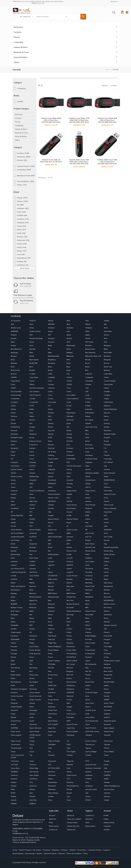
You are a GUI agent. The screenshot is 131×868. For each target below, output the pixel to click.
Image (13, 519)
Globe (106, 476)
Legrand (51, 565)
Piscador (14, 646)
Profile (106, 815)
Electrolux (107, 430)
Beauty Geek (90, 349)
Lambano (14, 561)
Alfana (88, 324)
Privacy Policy (72, 823)
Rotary (69, 678)
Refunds (62, 853)
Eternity (51, 445)
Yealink (13, 796)
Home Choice (72, 505)
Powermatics (90, 650)
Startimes (33, 724)
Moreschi (51, 604)
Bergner (14, 356)
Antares (14, 335)
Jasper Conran (72, 530)
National (51, 611)
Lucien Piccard (72, 576)
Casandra (89, 381)
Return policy (54, 826)
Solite (87, 714)
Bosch (88, 363)
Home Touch (109, 505)
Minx (50, 600)
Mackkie (70, 579)
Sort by (105, 86)
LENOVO (70, 565)
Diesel (106, 420)
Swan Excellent (72, 731)
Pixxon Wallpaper (55, 646)
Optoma (51, 629)
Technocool (108, 741)
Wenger (107, 782)
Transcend (52, 761)
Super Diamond (35, 728)
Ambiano (70, 328)
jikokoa (51, 533)
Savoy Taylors (35, 693)
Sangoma (70, 689)
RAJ (31, 664)
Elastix (69, 430)
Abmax (51, 321)
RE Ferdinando (91, 664)
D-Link (69, 406)
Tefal (68, 745)
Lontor (106, 572)
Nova (50, 622)
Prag (106, 650)
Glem (69, 476)
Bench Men (108, 353)
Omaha (14, 629)
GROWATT (52, 484)
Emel (87, 438)
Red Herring (15, 668)
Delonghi (70, 416)
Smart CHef (53, 710)
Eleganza (33, 434)
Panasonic (33, 636)
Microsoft (107, 597)
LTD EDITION (53, 576)
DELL (50, 416)
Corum (51, 399)
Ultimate (70, 765)
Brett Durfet (15, 370)
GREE (31, 484)
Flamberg (89, 455)
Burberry (107, 370)
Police (88, 646)
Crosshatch (34, 402)
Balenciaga (71, 345)
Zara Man (33, 800)
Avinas (13, 345)
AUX (68, 342)
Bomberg (51, 363)
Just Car (88, 537)
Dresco (51, 427)
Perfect (69, 639)
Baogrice (107, 345)
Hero (68, 498)
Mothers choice (110, 604)
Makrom (51, 583)
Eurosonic (89, 445)
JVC (31, 540)
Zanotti (14, 800)
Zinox (69, 800)
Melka (87, 593)
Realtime (107, 664)
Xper (31, 793)
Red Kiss (51, 668)
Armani (14, 338)
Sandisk (51, 689)
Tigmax (88, 748)
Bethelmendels (54, 356)
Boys (68, 367)
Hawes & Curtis (110, 494)
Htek (50, 512)
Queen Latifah (72, 661)
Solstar (14, 717)
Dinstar (14, 423)
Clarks (50, 392)
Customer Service (95, 850)
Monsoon (33, 604)
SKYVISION (108, 707)
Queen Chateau (54, 661)
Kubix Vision (34, 558)
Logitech (70, 572)
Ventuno (88, 772)
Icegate (51, 515)
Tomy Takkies (109, 752)
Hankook (14, 491)
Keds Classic (90, 544)
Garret (32, 469)
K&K (49, 540)
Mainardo (89, 579)
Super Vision (16, 731)
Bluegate (107, 360)
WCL (31, 782)
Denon (106, 416)
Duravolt (14, 430)
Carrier (32, 381)
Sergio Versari (53, 700)
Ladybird (89, 558)
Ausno (32, 342)
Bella (50, 353)
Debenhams (71, 413)
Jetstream (33, 533)
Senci (87, 696)
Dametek (89, 409)
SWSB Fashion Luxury (35, 736)
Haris (31, 494)
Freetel (51, 462)
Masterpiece (108, 586)
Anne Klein (108, 331)
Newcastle (89, 615)
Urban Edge (34, 768)
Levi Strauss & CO (18, 569)
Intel (87, 523)
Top (31, 755)
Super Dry (52, 728)
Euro (68, 445)
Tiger (69, 748)
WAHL (106, 779)
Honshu (51, 508)
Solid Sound (71, 714)
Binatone (107, 356)
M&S (31, 579)
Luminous (89, 576)
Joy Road (33, 537)
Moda (87, 600)
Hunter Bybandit (17, 515)
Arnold (69, 338)
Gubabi (88, 484)
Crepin (106, 399)
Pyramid (88, 657)
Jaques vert (52, 530)
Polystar (14, 650)
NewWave (108, 615)
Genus (69, 473)
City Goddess (34, 392)
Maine (106, 579)
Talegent (89, 735)
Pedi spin (51, 639)
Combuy (107, 395)
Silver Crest (89, 703)
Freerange (108, 459)
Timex (13, 752)
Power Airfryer (35, 650)
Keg (105, 544)
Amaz (32, 328)
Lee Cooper (90, 561)
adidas (106, 321)
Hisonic (107, 501)
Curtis (69, 402)
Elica (87, 434)
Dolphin (88, 423)
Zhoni (50, 800)
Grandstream (90, 480)
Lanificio (32, 561)
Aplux (69, 335)
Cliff (87, 392)
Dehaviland (89, 413)
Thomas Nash (16, 748)
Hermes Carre (53, 498)
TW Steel (14, 765)
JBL (86, 530)
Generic (14, 473)
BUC (87, 370)
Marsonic (33, 586)
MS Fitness (108, 608)
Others (17, 62)
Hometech (15, 508)
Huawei (69, 512)
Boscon (107, 363)
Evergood (14, 448)
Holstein (51, 505)
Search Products (25, 850)
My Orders (37, 850)
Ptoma (13, 657)
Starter (14, 724)
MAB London (53, 579)
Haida (69, 487)
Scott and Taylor (92, 693)
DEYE (50, 420)
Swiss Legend (16, 735)
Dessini (32, 420)
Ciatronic (51, 388)
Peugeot (107, 639)
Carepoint (89, 377)
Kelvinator (15, 547)
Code (87, 395)
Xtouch (69, 793)
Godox (13, 480)
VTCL (69, 779)
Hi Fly (106, 498)
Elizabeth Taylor (17, 438)
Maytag (14, 593)
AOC (31, 335)
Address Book (109, 823)
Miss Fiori (70, 600)
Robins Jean (34, 675)
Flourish (107, 455)
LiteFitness (33, 572)
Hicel (13, 501)
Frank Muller (71, 459)
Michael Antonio (35, 597)
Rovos (88, 678)
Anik (68, 331)
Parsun (69, 636)
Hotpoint (89, 508)
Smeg (69, 710)
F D (105, 448)
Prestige (14, 654)
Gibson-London (17, 476)
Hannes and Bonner (37, 491)
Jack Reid (89, 526)
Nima (106, 618)
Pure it (50, 657)
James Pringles (35, 530)
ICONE (69, 515)
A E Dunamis (16, 321)
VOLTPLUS (33, 779)
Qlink (31, 661)
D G (49, 406)
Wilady (32, 789)
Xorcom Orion (109, 789)
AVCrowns (89, 342)
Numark (107, 622)
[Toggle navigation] (127, 13)
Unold (106, 765)
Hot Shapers (71, 508)
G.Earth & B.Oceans (74, 466)
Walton (14, 782)
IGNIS (87, 515)
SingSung (52, 707)
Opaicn (32, 629)
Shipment (53, 819)
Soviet (32, 721)
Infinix (32, 523)
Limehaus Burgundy (18, 572)
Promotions (82, 850)
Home (108, 69)
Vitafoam (89, 775)
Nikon (87, 618)
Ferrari (32, 455)
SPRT (69, 721)
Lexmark (33, 569)
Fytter (50, 466)
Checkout (47, 850)
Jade (106, 526)
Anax (106, 328)
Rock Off (70, 675)
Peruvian (89, 639)
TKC (50, 752)
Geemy (69, 469)
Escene (106, 441)
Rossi (50, 678)
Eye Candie (89, 448)
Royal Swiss (90, 682)
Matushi (51, 590)
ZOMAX (14, 804)
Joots (106, 533)
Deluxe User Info (73, 826)
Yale (87, 793)
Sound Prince (16, 721)
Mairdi (13, 583)
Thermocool (90, 745)
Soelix (13, 714)
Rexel (13, 671)
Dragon (32, 427)
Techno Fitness (91, 741)
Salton (106, 685)
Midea (13, 600)
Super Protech (91, 728)
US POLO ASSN (54, 768)
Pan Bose (14, 636)
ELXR (50, 438)
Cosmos (88, 399)
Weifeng (70, 782)
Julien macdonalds (55, 537)
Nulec (69, 622)
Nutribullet (15, 625)
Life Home (89, 569)
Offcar (88, 625)
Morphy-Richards (73, 604)
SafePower (52, 685)
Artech (88, 338)
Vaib (106, 768)
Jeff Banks (108, 530)
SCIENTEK (70, 693)
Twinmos (33, 765)
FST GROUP (108, 462)
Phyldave (70, 643)
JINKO (69, 533)
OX (31, 632)
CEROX (69, 384)
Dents (13, 420)
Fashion (70, 452)
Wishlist (107, 830)
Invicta (106, 523)
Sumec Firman (72, 724)
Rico (31, 671)
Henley (13, 498)
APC (50, 335)
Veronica (107, 772)
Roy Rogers (34, 682)
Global (88, 476)
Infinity (13, 523)
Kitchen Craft (71, 551)
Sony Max (70, 717)
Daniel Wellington (110, 409)
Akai (68, 324)
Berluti (32, 356)
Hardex (14, 494)
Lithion (50, 572)
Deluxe (88, 416)
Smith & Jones (91, 710)
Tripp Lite (70, 761)
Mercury (107, 593)
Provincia (107, 654)
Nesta (50, 615)
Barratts (32, 349)
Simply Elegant (16, 707)
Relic (87, 668)
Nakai (32, 611)
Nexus (32, 618)
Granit (13, 484)
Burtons (14, 374)
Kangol (88, 540)
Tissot (32, 752)
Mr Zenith (70, 608)
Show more (24, 268)
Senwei (107, 696)
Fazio (87, 452)
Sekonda (70, 696)
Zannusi (107, 796)
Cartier (69, 381)
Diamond (70, 420)
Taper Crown (16, 741)
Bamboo (89, 345)
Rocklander (108, 675)
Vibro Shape (34, 775)
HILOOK (69, 501)
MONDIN (14, 604)
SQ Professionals (92, 721)
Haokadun (52, 491)
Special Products (50, 853)
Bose (13, 367)
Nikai (50, 618)
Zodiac (106, 800)
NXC (31, 625)
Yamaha (107, 793)
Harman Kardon (54, 494)
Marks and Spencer (18, 586)
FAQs (51, 823)
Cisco (69, 388)
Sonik (31, 717)
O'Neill (50, 625)
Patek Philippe (91, 636)
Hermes (32, 498)
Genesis (32, 473)
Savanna (14, 693)
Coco (50, 395)
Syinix (50, 735)
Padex (69, 632)
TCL (68, 741)
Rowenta (107, 678)
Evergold (107, 445)
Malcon (69, 583)
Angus (50, 331)
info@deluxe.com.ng (20, 833)
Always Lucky (16, 328)
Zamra (88, 796)
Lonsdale (89, 572)
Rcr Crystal (71, 664)
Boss (31, 367)
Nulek (87, 622)
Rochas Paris (53, 675)
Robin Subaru (16, 675)
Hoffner (32, 505)
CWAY (88, 402)
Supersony (52, 731)
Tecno (32, 745)
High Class (33, 501)
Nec (31, 615)
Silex (68, 703)
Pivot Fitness (34, 646)
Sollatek (107, 714)
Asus (106, 338)
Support (107, 850)
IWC (50, 526)
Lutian (106, 576)
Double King (15, 427)
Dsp (68, 427)
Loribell (13, 576)
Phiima (13, 643)
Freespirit (14, 462)
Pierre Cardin (90, 643)
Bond (69, 363)
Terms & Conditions (74, 853)
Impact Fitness (53, 519)
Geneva (51, 473)
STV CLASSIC (53, 724)
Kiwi (31, 554)
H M (31, 487)
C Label (32, 374)
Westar (14, 786)
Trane (32, 761)
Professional (90, 654)
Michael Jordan (54, 597)
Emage (69, 438)
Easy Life (51, 430)
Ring (50, 671)
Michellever (89, 597)
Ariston (107, 335)
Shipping (55, 850)
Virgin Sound (71, 775)
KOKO (87, 554)
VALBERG (14, 772)
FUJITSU (32, 466)
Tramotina (15, 761)
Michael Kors (71, 597)
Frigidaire (89, 462)
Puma (32, 657)
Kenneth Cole (90, 547)
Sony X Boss (90, 717)
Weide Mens (53, 782)
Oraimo (69, 629)
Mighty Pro (33, 600)
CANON (14, 377)
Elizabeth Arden (110, 434)
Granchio (70, 480)
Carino (106, 377)
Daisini (50, 409)
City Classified (16, 392)
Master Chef (90, 586)
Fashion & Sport (21, 47)
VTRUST (88, 779)
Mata (31, 590)
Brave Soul (108, 367)
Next (13, 618)
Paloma (88, 632)
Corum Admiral (72, 399)
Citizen (106, 388)
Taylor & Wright (54, 741)
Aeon (31, 324)
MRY (87, 608)
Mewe (13, 597)
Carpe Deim (15, 381)
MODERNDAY (109, 600)
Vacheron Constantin (93, 768)
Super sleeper (109, 728)
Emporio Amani (35, 441)
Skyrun (88, 707)
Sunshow (107, 724)
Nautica (107, 611)
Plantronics (71, 646)
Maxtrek (107, 590)
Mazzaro (33, 593)
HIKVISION (52, 501)
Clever (69, 392)
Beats (69, 349)
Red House (34, 668)
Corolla (32, 399)
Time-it (107, 748)
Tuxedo (107, 761)
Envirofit (70, 441)
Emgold (107, 438)
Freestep (33, 462)
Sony (50, 717)
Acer (87, 321)
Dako (69, 409)
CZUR (32, 406)
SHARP (107, 700)
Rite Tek (88, 671)
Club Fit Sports (35, 395)
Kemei (50, 547)
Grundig (70, 484)
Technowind (15, 745)
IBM (31, 515)
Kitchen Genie (90, 551)
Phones (17, 37)
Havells (69, 494)
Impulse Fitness (72, 519)
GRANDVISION (109, 480)
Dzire (31, 430)
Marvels (51, 586)
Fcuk (106, 452)
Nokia (13, 622)
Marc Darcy (108, 583)
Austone (51, 342)
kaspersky (33, 544)
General (107, 469)
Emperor (14, 441)
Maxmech (89, 590)
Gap (105, 466)
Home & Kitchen (20, 57)
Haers (50, 487)
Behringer (14, 353)
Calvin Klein (108, 374)
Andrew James (35, 331)
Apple (88, 335)
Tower (106, 755)
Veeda (69, 772)
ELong (32, 438)
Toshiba (70, 755)
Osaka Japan (16, 632)
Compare (107, 826)
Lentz (106, 565)
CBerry (32, 384)
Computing (18, 42)
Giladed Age (34, 476)
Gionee (51, 476)
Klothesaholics (53, 554)
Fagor (13, 452)
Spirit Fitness (53, 721)
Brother (32, 370)
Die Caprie (89, 420)
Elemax (51, 434)
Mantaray (89, 583)
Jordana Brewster (18, 537)
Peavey (32, 639)
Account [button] (114, 1)
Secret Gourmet (17, 696)
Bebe (106, 349)
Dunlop (107, 427)
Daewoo (107, 406)
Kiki (49, 551)
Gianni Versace (109, 473)
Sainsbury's (71, 685)
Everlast (32, 448)
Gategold (52, 469)
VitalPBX (107, 775)
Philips (32, 643)
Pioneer (107, 643)
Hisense (88, 501)
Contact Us (53, 830)
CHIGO (13, 388)
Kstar (13, 558)
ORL (105, 629)
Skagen (69, 707)
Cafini (50, 374)
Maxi (68, 590)
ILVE (105, 515)
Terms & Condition (74, 819)
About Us (71, 815)
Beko (31, 353)
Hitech (13, 505)
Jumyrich (70, 537)
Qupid (88, 661)
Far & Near (52, 452)
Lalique (107, 558)
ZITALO (88, 800)
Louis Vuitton (34, 576)
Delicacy (107, 413)
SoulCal (107, 717)
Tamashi (107, 735)
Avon (31, 345)
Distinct (51, 423)
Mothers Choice (17, 608)
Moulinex (51, 608)
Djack (69, 423)
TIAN (50, 748)
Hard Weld (108, 491)
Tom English (71, 752)
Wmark (69, 789)
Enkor (50, 441)
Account (52, 815)
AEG (12, 324)
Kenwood (33, 551)
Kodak (69, 554)
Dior (31, 423)
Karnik (13, 544)
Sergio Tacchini (35, 700)
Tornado (51, 755)
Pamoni (107, 632)
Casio (13, 384)
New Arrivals (30, 853)
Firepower (70, 455)
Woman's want (91, 789)
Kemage (33, 547)
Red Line (70, 668)
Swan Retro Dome (92, 731)
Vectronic (51, 772)
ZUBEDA (33, 804)
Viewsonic (52, 775)
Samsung (33, 689)
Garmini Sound (16, 469)
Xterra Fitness (53, 793)
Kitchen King (108, 551)
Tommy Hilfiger (91, 752)
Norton (32, 622)
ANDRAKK (15, 331)
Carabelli (51, 377)
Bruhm (50, 370)
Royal (50, 682)
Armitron (51, 338)
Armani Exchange (36, 338)
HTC (31, 512)
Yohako (51, 796)
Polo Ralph (108, 646)
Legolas (32, 565)
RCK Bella (52, 664)
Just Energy (15, 540)
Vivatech (14, 779)
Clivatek (107, 392)
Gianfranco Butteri (92, 473)
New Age (70, 615)
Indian (106, 519)
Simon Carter (109, 703)
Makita (32, 583)
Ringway (70, 671)
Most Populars (18, 853)
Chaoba (88, 384)
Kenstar (14, 551)
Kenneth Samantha (111, 547)
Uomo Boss (15, 768)
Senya (13, 700)
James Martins (16, 530)
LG (49, 569)
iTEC (31, 526)
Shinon (51, 703)
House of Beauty (110, 508)
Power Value (71, 650)
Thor (31, 748)
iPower (13, 526)
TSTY (87, 761)
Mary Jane (70, 586)
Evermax (51, 448)
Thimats (107, 745)
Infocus (51, 523)
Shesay (32, 703)
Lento (87, 565)
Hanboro (107, 487)
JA (67, 526)
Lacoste (70, 558)
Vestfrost (14, 775)
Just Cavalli (108, 537)
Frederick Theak (91, 459)
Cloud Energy (16, 395)
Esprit (13, 445)
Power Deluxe (53, 650)
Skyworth (14, 710)
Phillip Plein (52, 643)
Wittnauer (52, 789)
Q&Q (13, 661)
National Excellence (74, 611)
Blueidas (14, 363)
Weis (87, 782)
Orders (106, 819)
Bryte (69, 370)
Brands (39, 853)
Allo (105, 324)
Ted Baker (52, 745)
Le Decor (70, 561)
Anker (87, 331)
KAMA (69, 540)
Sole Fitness (53, 714)
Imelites (32, 519)
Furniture (18, 32)
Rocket (88, 675)
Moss (87, 604)
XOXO (13, 793)
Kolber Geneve (109, 554)
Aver (106, 342)
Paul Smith (108, 636)
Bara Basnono (16, 349)
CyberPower (108, 402)
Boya (50, 367)
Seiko (50, 696)
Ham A (88, 487)
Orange (88, 629)
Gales (87, 466)
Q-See (106, 657)
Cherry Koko (108, 384)
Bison (13, 360)
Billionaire (70, 356)
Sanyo (106, 689)
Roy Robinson (16, 682)
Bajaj (50, 345)
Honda (32, 508)
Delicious (14, 416)
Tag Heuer (71, 735)
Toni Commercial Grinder (17, 756)
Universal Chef (91, 765)
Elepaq (69, 434)
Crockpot (14, 402)
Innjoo (69, 523)
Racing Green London (112, 661)
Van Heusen (34, 772)
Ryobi (13, 685)
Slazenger (33, 710)
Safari (32, 685)
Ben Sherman (90, 353)
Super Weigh (34, 731)
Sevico (88, 700)
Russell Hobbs (109, 682)
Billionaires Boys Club (93, 356)
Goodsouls (52, 480)
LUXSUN (14, 579)
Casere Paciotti (110, 381)
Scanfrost (52, 693)
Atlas (13, 342)
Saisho (88, 685)
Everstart (70, 448)
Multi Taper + (16, 611)
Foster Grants (53, 459)
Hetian (88, 498)
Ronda (32, 678)
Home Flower (90, 505)
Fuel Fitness (15, 466)
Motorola (33, 608)
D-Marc (88, 406)
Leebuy (106, 561)
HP (12, 512)
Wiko (13, 789)
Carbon (69, 377)
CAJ (68, 374)
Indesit (88, 519)
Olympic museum (110, 625)
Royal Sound (71, 682)
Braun (88, 367)
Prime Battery (72, 654)
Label (50, 558)
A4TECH (33, 321)
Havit (87, 494)
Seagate (107, 693)
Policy (86, 853)
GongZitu (33, 480)
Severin (69, 700)
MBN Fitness (53, 593)
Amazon (51, 328)
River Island (108, 671)
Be (49, 349)
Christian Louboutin (37, 388)
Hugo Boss (108, 512)
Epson (88, 441)
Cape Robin (34, 377)
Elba (87, 430)
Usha (69, 768)
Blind (68, 360)
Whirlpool (89, 786)
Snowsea (107, 710)
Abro (68, 321)
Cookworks (15, 399)
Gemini (88, 469)
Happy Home (72, 491)
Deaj (31, 413)
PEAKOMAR (15, 639)
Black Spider (34, 360)
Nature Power (91, 611)
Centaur (51, 384)
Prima (50, 654)
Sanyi (87, 689)
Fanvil (32, 452)
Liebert (69, 569)
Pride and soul (35, 654)
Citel (87, 388)
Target (32, 741)
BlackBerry (52, 360)
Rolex (13, 678)
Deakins (51, 413)
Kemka (69, 547)
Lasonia (51, 561)
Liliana (106, 569)
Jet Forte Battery (17, 533)
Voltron (51, 779)
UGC (50, 765)
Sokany (32, 714)
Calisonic (89, 374)
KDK (49, 544)
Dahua (13, 409)
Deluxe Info (71, 830)
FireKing (51, 455)
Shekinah (14, 703)
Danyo (13, 413)
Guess (13, 487)
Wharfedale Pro (73, 786)
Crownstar (52, 402)
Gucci (106, 484)
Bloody (88, 360)
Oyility (50, 632)
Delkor (32, 416)
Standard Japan (110, 721)
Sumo (88, 724)
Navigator (15, 615)
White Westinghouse (112, 786)
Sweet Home (109, 731)
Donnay (107, 423)
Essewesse (34, 445)
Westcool (33, 786)
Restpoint (107, 668)
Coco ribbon (71, 395)
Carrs (50, 381)
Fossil (32, 459)
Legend (14, 565)
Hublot (88, 512)
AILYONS (51, 324)
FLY (12, 459)
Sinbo (32, 707)
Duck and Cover (91, 427)
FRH (68, 462)
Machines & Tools (21, 52)
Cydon (13, 406)
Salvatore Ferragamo (19, 689)
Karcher (107, 540)
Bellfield (69, 353)
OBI (68, 625)
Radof (13, 664)
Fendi (13, 455)
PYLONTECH (71, 657)
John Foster (90, 533)
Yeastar (32, 796)
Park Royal (52, 636)
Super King (71, 728)
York (68, 796)
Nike (68, 618)
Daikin (32, 409)
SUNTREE (14, 728)
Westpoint (52, 786)
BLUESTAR (33, 363)
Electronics (18, 27)
